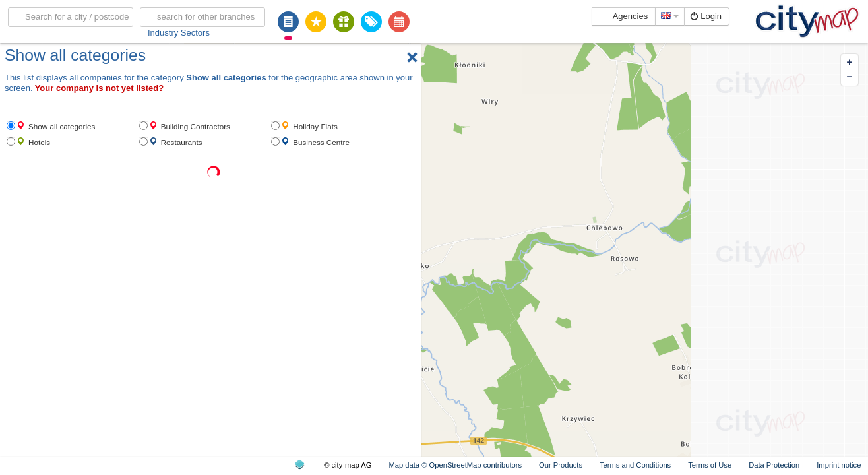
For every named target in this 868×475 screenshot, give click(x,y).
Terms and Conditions (635, 465)
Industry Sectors (179, 33)
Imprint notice (839, 465)
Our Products (561, 465)
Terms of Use (710, 465)
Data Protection (774, 465)
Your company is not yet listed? (100, 88)
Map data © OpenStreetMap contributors (455, 465)
